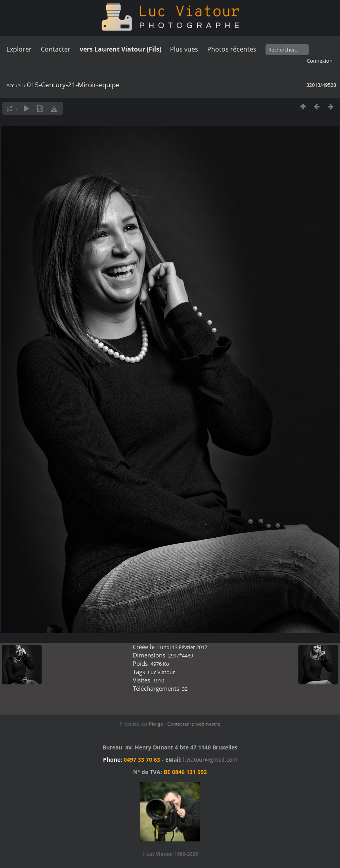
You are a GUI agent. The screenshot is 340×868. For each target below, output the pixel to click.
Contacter (56, 49)
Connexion (320, 61)
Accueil (14, 85)
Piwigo (156, 724)
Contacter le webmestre (194, 724)
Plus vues (184, 49)
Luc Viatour (161, 672)
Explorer (19, 49)
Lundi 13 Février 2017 (182, 647)
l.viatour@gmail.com (210, 760)
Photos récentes (232, 49)
